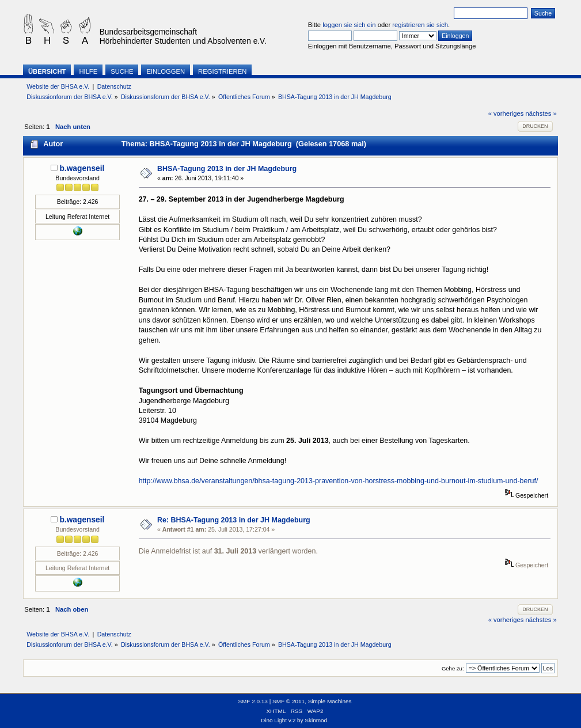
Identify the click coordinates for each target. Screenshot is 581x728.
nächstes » (541, 113)
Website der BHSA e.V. (58, 86)
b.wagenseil (82, 168)
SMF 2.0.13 (253, 701)
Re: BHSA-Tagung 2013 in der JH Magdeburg (234, 520)
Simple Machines (330, 701)
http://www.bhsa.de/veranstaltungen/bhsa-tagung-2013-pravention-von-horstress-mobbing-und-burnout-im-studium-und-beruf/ (339, 481)
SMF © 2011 (288, 701)
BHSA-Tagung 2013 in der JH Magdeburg (227, 169)
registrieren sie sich (420, 25)
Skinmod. (317, 720)
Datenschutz (114, 86)
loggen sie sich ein (349, 25)
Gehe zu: (453, 668)
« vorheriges (506, 113)
